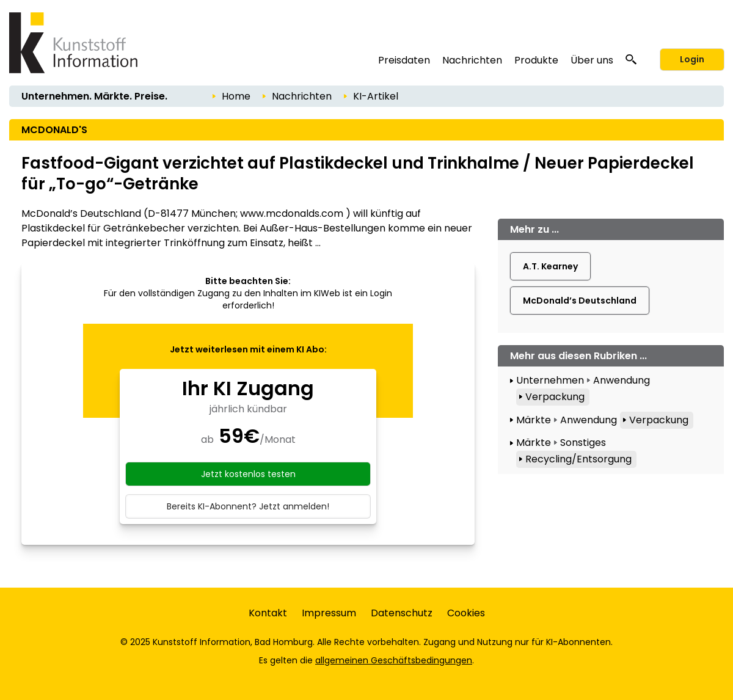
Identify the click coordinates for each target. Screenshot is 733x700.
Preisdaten (404, 60)
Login (692, 59)
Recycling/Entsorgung (578, 459)
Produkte (536, 60)
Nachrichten (472, 60)
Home (236, 96)
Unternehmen (550, 380)
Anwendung (622, 380)
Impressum (329, 613)
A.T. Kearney (550, 266)
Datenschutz (402, 613)
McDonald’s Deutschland (580, 301)
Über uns (592, 60)
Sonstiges (583, 443)
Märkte (534, 420)
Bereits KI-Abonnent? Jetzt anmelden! (248, 506)
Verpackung (555, 397)
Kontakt (268, 613)
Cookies (466, 613)
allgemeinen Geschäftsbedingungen (394, 660)
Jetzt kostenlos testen (248, 474)
